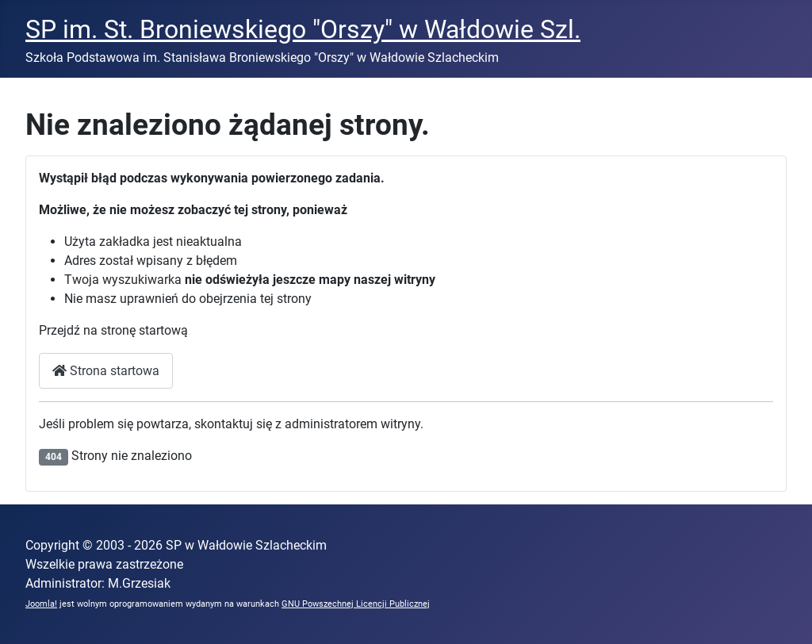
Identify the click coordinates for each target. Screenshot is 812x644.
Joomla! (41, 604)
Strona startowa (106, 371)
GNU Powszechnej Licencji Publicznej (356, 604)
